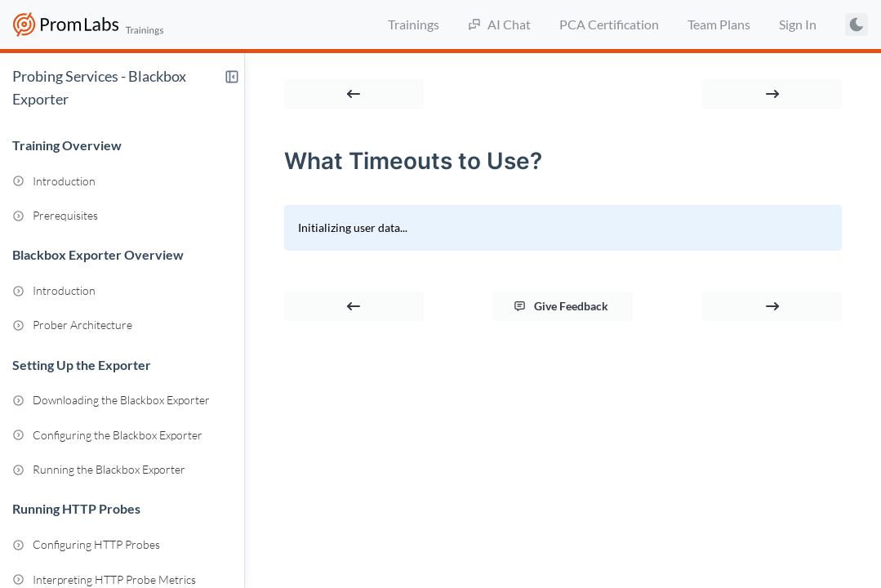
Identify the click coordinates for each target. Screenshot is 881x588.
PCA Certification (609, 24)
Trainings (414, 24)
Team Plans (719, 24)
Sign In (798, 24)
